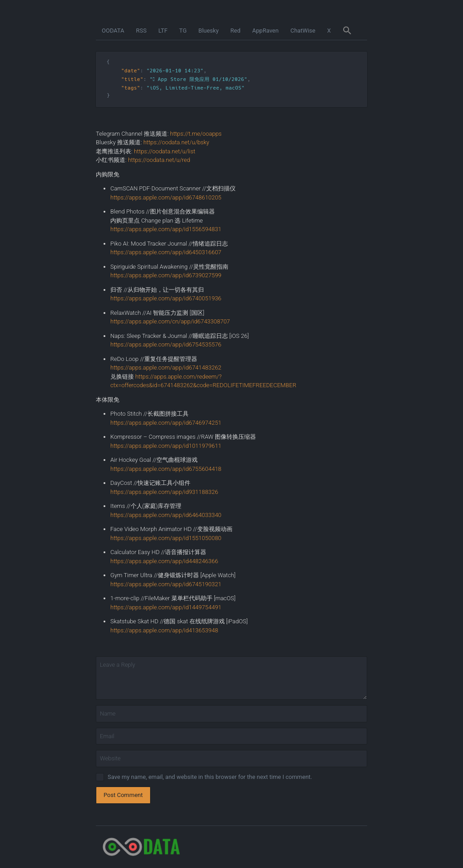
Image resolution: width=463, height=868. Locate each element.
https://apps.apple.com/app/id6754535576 (166, 344)
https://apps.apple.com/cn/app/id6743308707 (170, 321)
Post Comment (123, 795)
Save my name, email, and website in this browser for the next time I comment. (210, 777)
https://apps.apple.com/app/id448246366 (164, 561)
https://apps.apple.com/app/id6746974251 (166, 423)
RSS (141, 31)
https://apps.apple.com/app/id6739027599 (166, 275)
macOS (234, 88)
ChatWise (303, 31)
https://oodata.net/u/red (159, 160)
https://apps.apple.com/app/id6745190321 (166, 584)
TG (183, 31)
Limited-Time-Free (192, 88)
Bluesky (209, 31)
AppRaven (265, 31)
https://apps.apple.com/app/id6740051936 (166, 298)
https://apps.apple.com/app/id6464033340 (166, 515)
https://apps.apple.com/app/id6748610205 (166, 197)
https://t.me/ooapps (196, 134)
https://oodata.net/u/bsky (176, 142)
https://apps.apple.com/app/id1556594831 (166, 229)
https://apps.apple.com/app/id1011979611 (166, 446)
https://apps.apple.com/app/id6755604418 (166, 469)
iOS (154, 88)
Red (236, 31)
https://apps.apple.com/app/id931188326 (164, 492)
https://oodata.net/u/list (165, 151)
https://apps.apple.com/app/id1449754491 (166, 607)
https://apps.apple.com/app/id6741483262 (166, 368)
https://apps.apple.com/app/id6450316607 (166, 252)
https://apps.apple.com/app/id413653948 (164, 630)
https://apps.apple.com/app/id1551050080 (166, 538)
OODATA (113, 31)
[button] (347, 31)
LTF (163, 31)
